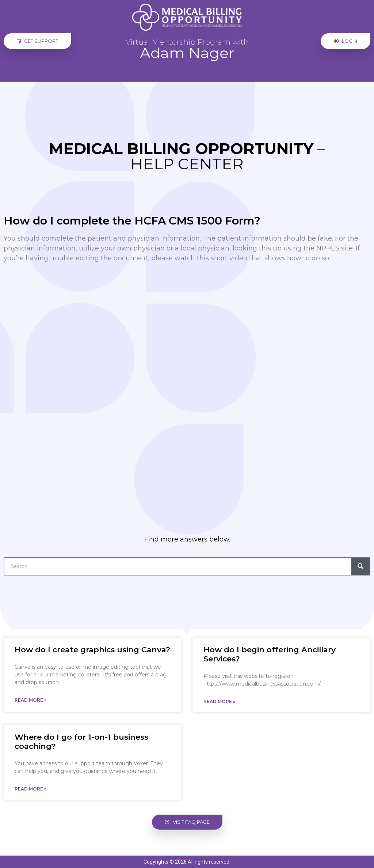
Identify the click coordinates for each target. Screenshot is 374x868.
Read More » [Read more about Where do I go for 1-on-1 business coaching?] (30, 789)
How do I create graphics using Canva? (92, 650)
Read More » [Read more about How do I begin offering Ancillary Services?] (219, 701)
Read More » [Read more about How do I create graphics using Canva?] (30, 700)
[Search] (360, 566)
